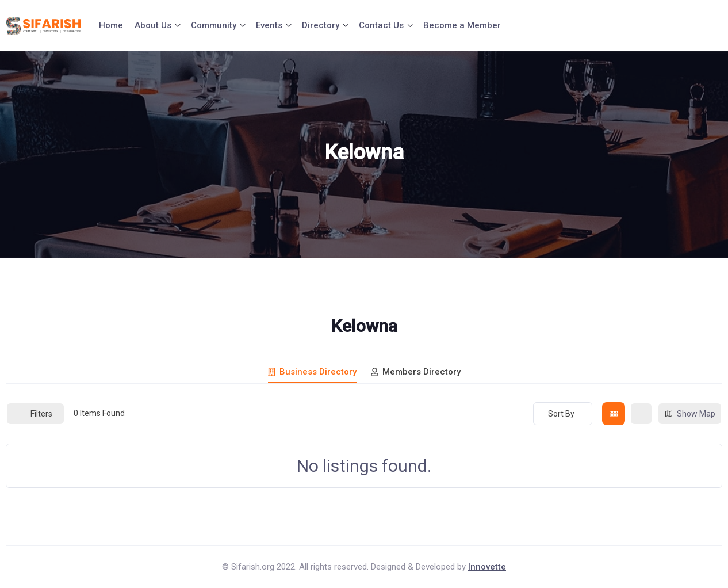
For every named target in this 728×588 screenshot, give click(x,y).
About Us (153, 25)
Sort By (561, 414)
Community (214, 25)
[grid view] (614, 414)
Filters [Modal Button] (35, 414)
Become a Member (462, 25)
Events (269, 25)
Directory (321, 25)
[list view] (641, 414)
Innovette (487, 567)
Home (111, 25)
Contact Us (381, 25)
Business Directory (312, 372)
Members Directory (416, 372)
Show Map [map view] (690, 414)
